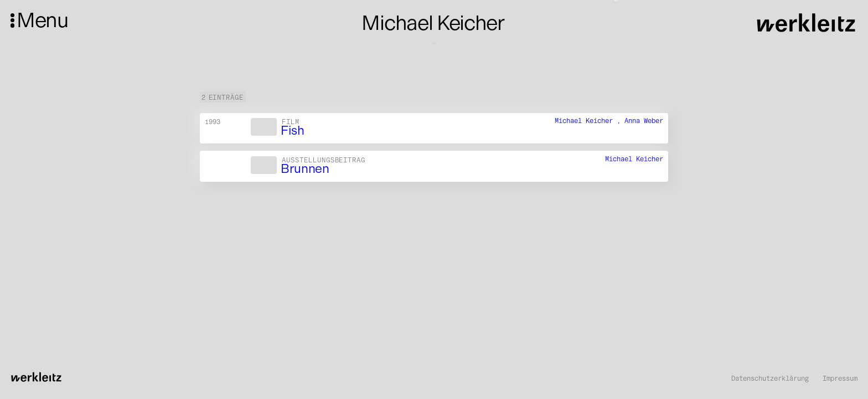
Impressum (840, 378)
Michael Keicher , (590, 121)
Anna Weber (644, 121)
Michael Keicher (634, 159)
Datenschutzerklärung (770, 378)
